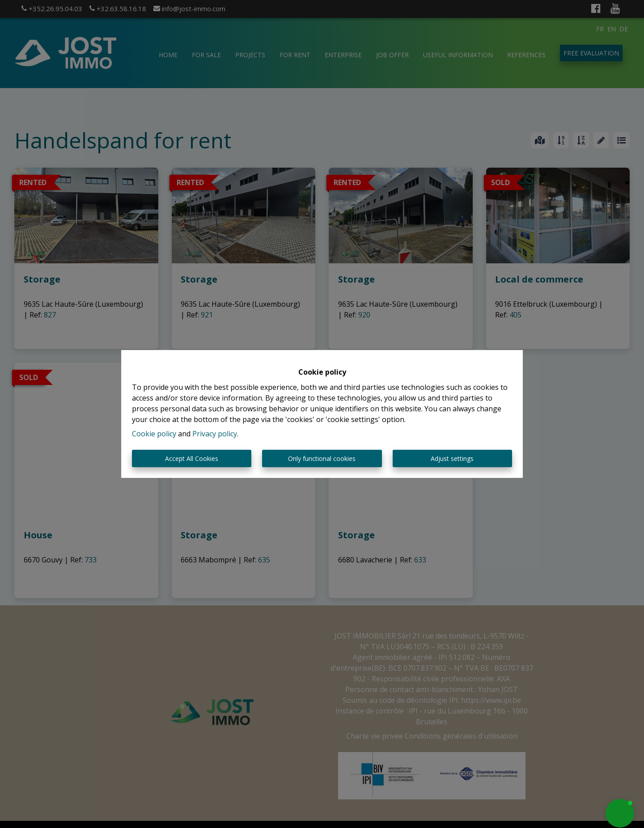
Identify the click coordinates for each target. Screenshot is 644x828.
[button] (620, 813)
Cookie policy (154, 434)
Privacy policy (215, 434)
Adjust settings (452, 458)
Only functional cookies (322, 458)
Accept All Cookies (192, 458)
